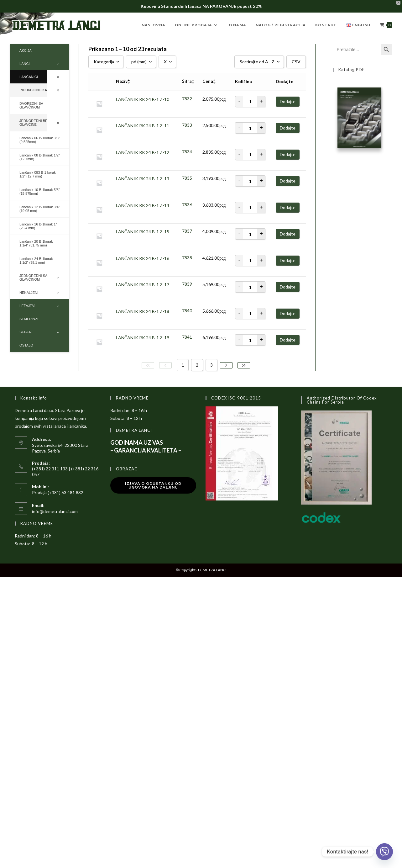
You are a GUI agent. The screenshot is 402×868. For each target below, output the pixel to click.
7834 (187, 152)
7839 (187, 284)
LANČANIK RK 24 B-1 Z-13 (143, 179)
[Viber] (384, 852)
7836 (187, 205)
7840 (187, 311)
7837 (187, 231)
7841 (187, 337)
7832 (187, 99)
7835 (187, 178)
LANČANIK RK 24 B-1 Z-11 (143, 126)
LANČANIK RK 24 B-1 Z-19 (143, 338)
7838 (187, 258)
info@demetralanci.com (55, 511)
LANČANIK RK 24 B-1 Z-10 (143, 99)
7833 (187, 125)
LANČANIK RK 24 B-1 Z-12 (143, 152)
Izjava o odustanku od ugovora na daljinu (153, 485)
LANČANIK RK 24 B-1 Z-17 (143, 285)
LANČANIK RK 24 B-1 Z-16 (143, 258)
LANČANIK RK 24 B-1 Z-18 (143, 311)
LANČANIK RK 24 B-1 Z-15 (143, 232)
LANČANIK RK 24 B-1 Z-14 (143, 205)
